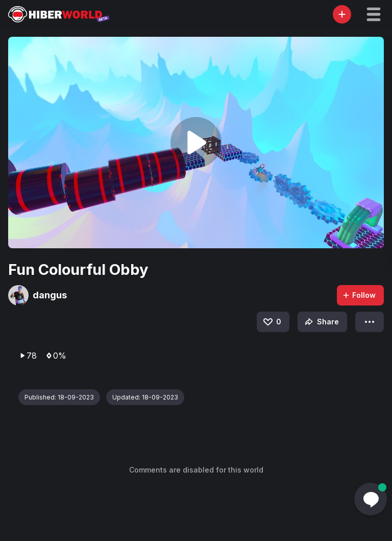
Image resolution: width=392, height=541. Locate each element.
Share (321, 322)
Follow (359, 295)
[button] (374, 14)
